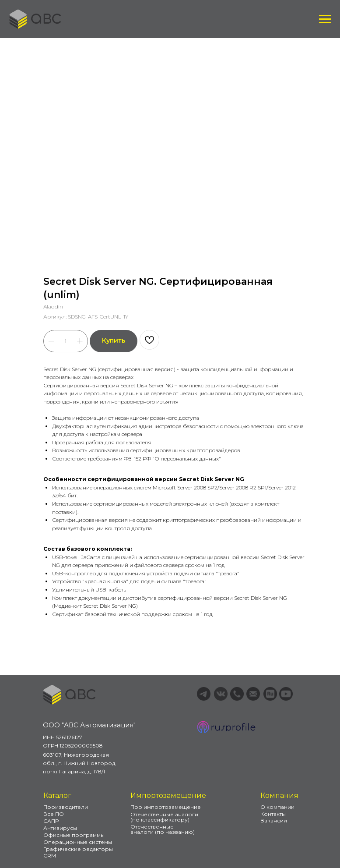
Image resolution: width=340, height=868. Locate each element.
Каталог (57, 795)
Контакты (273, 814)
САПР (51, 821)
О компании (277, 807)
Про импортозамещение (166, 807)
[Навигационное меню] (325, 19)
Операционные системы (78, 842)
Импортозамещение (168, 795)
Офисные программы (74, 835)
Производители (66, 807)
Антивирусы (60, 828)
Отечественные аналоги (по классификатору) (164, 817)
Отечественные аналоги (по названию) (163, 829)
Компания (279, 795)
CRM (50, 856)
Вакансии (274, 820)
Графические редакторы (78, 849)
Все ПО (54, 814)
